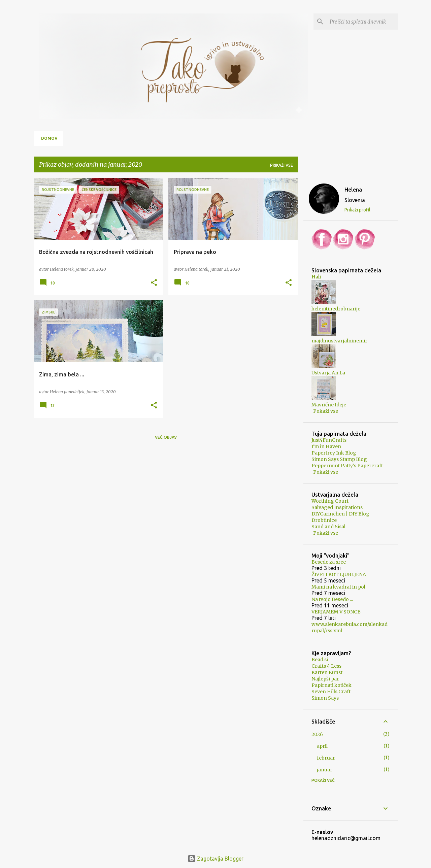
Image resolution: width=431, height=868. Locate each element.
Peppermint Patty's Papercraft (347, 466)
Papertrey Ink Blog (334, 453)
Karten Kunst (327, 672)
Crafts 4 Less (326, 666)
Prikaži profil (357, 210)
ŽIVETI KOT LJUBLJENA (339, 574)
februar (326, 758)
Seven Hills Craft (331, 692)
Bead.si (320, 660)
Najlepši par (325, 679)
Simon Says (325, 698)
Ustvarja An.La (328, 373)
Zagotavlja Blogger (215, 859)
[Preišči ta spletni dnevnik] (362, 22)
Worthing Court (330, 501)
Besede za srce (329, 562)
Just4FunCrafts (329, 440)
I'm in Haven (326, 446)
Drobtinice (324, 520)
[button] (154, 283)
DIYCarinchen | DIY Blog (340, 514)
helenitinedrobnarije (336, 309)
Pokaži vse (326, 411)
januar (325, 770)
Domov (49, 138)
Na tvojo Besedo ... (332, 599)
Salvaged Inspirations (337, 507)
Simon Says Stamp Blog (339, 459)
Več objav (166, 437)
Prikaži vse (281, 165)
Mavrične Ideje (329, 405)
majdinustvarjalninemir (339, 341)
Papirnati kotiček (331, 685)
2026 (317, 734)
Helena (353, 190)
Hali (316, 277)
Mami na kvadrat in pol (338, 587)
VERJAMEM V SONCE (336, 612)
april (322, 746)
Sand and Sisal (328, 527)
